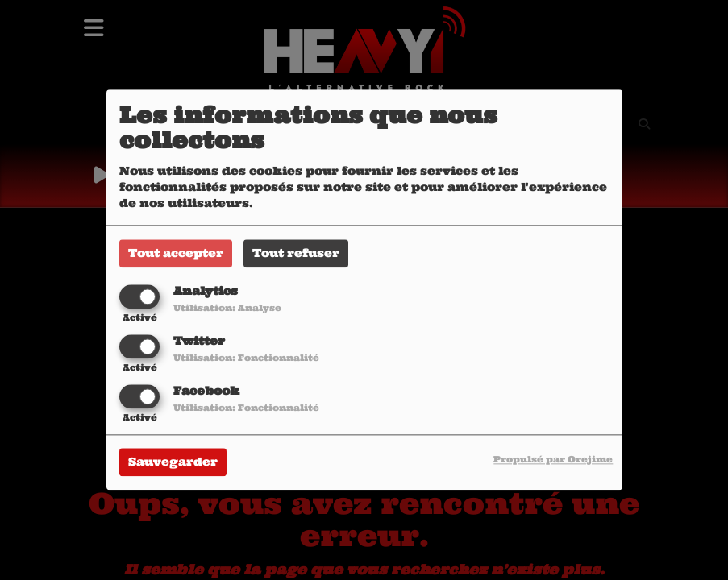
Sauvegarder (173, 462)
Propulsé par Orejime (553, 460)
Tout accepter (176, 253)
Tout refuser (296, 253)
